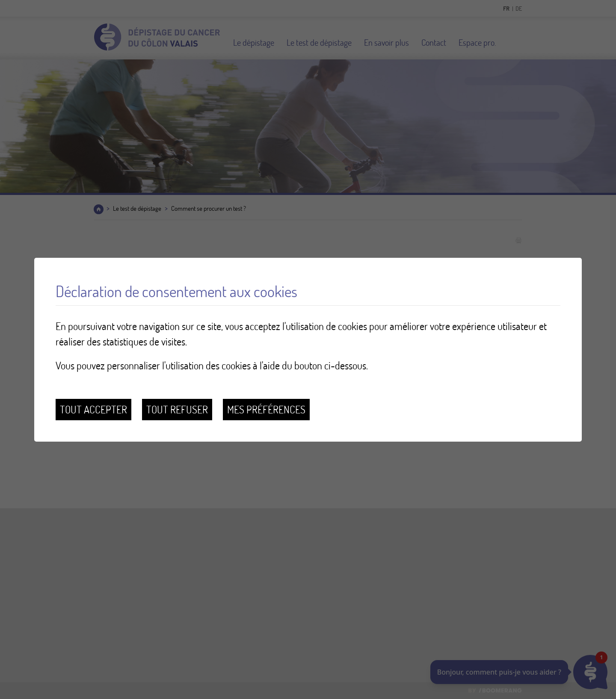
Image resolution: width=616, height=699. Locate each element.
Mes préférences (266, 409)
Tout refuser (177, 409)
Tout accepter (93, 409)
